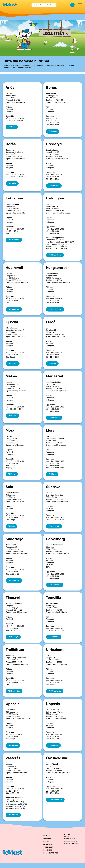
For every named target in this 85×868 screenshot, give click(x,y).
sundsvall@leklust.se (60, 504)
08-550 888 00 (18, 554)
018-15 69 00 (58, 720)
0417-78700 (57, 613)
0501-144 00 (57, 391)
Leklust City (11, 714)
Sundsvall (54, 490)
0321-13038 (57, 666)
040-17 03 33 (17, 391)
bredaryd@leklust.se (60, 159)
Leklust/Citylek (52, 769)
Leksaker (47, 843)
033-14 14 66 (17, 157)
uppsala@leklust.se (60, 723)
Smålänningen (52, 150)
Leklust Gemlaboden (55, 548)
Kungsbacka (56, 269)
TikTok (48, 570)
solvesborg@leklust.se (61, 557)
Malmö (11, 378)
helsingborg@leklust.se (61, 214)
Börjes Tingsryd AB (14, 607)
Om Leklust (48, 852)
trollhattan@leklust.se (20, 668)
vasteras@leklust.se (19, 777)
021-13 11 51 (17, 775)
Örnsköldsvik (57, 763)
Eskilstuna (14, 199)
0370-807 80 (57, 157)
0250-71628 (57, 445)
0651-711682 (17, 336)
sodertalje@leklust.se (20, 557)
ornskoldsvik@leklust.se (61, 777)
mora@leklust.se (18, 447)
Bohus (51, 88)
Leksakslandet (52, 275)
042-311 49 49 (58, 212)
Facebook (9, 109)
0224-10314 (17, 502)
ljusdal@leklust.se (18, 338)
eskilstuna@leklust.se (20, 214)
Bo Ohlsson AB (52, 607)
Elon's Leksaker (12, 495)
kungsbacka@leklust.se (61, 283)
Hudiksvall (14, 269)
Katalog (47, 840)
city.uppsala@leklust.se (21, 723)
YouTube (49, 568)
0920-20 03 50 (58, 336)
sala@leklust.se (18, 504)
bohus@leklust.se (59, 102)
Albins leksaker (12, 329)
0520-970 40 (17, 666)
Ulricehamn (56, 654)
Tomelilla (54, 601)
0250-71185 (17, 445)
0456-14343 (57, 554)
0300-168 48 (57, 281)
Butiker (47, 846)
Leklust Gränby (52, 714)
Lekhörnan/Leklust (54, 384)
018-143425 (17, 720)
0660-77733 (57, 775)
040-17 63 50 (17, 100)
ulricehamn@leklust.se (61, 668)
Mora (10, 433)
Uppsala (13, 708)
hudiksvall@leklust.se (20, 283)
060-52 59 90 (58, 502)
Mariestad (55, 378)
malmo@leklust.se (19, 393)
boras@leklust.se (18, 159)
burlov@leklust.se (18, 102)
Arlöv (10, 88)
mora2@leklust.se (59, 447)
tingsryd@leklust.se (19, 616)
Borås (11, 145)
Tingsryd (13, 601)
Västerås (13, 763)
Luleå (51, 324)
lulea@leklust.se (58, 338)
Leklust (9, 94)
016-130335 (17, 212)
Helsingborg (56, 199)
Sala (9, 490)
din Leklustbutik (73, 848)
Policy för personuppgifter (51, 857)
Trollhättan (15, 654)
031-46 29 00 (58, 100)
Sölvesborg (55, 542)
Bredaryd (54, 145)
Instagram (10, 111)
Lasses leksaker (12, 205)
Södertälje (14, 542)
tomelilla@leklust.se (60, 616)
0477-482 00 (17, 613)
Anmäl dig (48, 849)
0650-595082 (17, 281)
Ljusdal (12, 324)
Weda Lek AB (11, 548)
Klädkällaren (51, 94)
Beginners (10, 150)
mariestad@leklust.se (60, 393)
